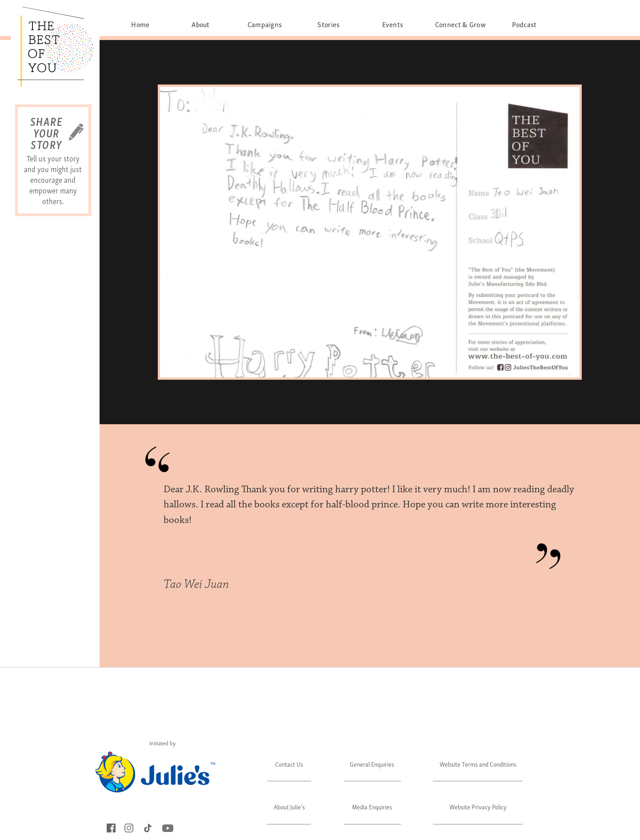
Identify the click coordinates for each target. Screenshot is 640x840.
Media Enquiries (372, 806)
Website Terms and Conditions (478, 764)
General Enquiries (372, 764)
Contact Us (289, 764)
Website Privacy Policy (478, 806)
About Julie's (289, 806)
